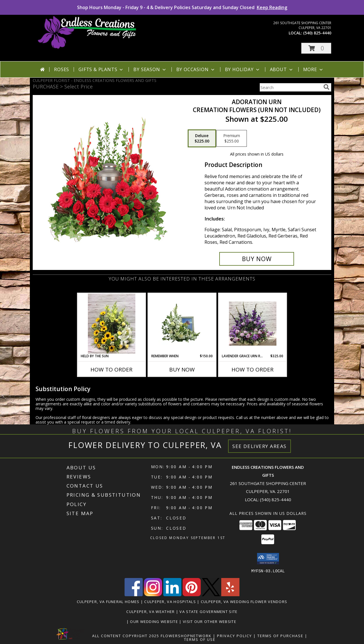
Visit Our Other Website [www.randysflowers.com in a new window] (210, 621)
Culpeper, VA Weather (150, 611)
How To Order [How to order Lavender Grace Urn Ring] (253, 370)
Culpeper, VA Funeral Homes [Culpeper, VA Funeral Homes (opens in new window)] (108, 601)
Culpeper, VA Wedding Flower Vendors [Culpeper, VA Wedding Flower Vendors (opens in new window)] (244, 601)
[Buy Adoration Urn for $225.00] (257, 259)
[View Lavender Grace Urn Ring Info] (253, 323)
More (314, 69)
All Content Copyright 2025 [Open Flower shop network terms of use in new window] (126, 635)
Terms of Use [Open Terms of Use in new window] (200, 639)
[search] (326, 87)
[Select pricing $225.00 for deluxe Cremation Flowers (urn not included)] (202, 139)
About (282, 69)
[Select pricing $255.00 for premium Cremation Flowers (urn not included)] (232, 139)
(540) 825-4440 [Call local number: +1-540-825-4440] (317, 33)
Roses (62, 69)
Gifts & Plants (101, 69)
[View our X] (211, 594)
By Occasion (196, 69)
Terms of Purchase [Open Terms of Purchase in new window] (280, 635)
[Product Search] (290, 87)
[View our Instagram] (153, 594)
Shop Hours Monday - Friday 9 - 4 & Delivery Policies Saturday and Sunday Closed (182, 7)
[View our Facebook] (134, 594)
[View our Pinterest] (192, 594)
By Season (150, 69)
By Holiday (243, 69)
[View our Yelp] (230, 594)
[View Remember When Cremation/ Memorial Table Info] (182, 323)
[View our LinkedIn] (172, 594)
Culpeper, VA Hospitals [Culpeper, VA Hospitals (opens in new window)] (170, 601)
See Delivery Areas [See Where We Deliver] (259, 446)
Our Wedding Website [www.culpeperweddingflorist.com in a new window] (155, 621)
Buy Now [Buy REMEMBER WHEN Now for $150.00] (182, 370)
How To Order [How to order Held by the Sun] (111, 370)
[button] (316, 48)
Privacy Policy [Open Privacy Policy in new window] (234, 635)
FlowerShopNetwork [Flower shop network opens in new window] (186, 635)
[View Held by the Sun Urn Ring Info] (112, 323)
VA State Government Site (208, 611)
